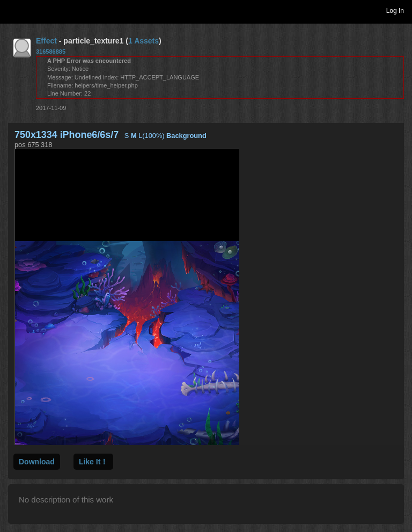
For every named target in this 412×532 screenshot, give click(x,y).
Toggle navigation (13, 10)
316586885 (51, 52)
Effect (46, 41)
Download (37, 462)
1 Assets (144, 41)
